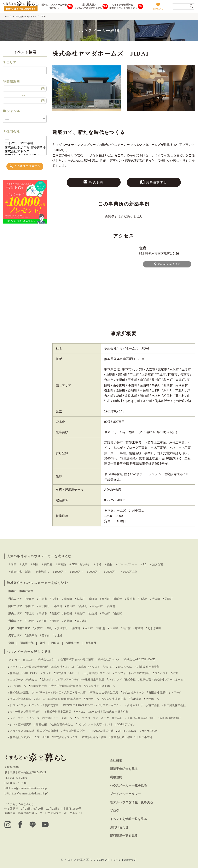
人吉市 (38, 628)
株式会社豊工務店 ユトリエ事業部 (132, 737)
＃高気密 (47, 564)
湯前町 (76, 628)
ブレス (47, 673)
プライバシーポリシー (125, 794)
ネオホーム (152, 699)
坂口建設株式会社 (175, 705)
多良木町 (62, 628)
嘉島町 (81, 614)
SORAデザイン (126, 724)
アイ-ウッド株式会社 (23, 143)
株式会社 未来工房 (115, 699)
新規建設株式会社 (170, 718)
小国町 (58, 606)
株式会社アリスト (89, 667)
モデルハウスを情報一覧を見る (131, 802)
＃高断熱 (61, 564)
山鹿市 (118, 599)
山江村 (126, 628)
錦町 (50, 628)
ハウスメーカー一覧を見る (128, 785)
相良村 (101, 628)
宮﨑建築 (136, 699)
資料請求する (153, 182)
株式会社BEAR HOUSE (24, 673)
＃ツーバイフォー (126, 564)
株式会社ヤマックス (66, 737)
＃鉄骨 (108, 564)
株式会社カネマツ (133, 692)
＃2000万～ (93, 572)
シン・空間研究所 (21, 724)
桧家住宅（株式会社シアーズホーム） (163, 679)
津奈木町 (82, 621)
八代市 (30, 621)
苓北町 (58, 636)
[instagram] (8, 825)
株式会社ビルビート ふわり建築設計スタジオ (83, 673)
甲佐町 (106, 614)
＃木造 (97, 564)
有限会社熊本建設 (21, 699)
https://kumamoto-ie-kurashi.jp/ (29, 793)
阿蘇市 (30, 606)
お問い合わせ (119, 827)
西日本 (55, 643)
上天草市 (32, 636)
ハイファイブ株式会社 (122, 679)
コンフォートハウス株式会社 (132, 673)
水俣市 (55, 621)
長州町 (106, 599)
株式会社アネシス (23, 151)
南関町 (68, 599)
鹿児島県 (91, 643)
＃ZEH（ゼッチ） (80, 564)
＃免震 (23, 564)
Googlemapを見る (167, 264)
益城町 (93, 614)
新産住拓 (41, 724)
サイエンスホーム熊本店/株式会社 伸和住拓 (102, 712)
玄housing (47, 679)
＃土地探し (42, 572)
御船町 (68, 614)
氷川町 (43, 621)
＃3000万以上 (129, 572)
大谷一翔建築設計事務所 (66, 686)
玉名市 (43, 599)
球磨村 (139, 628)
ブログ (114, 811)
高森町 (83, 606)
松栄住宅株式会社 (62, 724)
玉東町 (55, 599)
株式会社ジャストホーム (100, 686)
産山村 (71, 606)
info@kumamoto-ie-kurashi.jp (29, 788)
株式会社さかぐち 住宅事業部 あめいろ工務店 (23, 147)
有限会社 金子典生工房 (104, 692)
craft (175, 673)
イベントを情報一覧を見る (128, 819)
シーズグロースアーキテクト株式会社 (100, 718)
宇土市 (30, 614)
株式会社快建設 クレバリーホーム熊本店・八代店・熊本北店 (48, 692)
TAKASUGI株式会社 (101, 731)
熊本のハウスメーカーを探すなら (54, 6)
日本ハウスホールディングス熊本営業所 (34, 705)
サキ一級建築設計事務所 (26, 712)
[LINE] (33, 825)
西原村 (111, 606)
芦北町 (68, 621)
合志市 (143, 599)
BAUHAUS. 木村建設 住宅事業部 (140, 667)
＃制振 (34, 564)
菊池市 (131, 599)
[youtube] (46, 825)
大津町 (156, 599)
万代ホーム (92, 699)
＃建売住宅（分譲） (20, 572)
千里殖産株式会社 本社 (141, 718)
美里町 (55, 614)
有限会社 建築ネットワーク (165, 692)
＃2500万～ (110, 572)
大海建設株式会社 (74, 731)
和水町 (81, 599)
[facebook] (21, 825)
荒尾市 (30, 599)
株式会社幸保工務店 (94, 737)
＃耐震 (12, 564)
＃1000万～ (59, 572)
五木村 (114, 628)
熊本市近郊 (26, 591)
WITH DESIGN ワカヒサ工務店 (139, 731)
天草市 (46, 636)
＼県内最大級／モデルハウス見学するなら (88, 6)
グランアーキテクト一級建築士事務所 (81, 679)
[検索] (192, 7)
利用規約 (116, 777)
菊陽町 (169, 599)
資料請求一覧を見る (124, 836)
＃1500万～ (76, 572)
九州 (42, 643)
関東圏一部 (27, 643)
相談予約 (93, 182)
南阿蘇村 (97, 606)
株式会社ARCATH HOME (139, 659)
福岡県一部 (72, 643)
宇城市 (43, 614)
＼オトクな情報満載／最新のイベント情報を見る (123, 6)
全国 (11, 643)
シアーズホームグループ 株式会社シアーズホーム (41, 718)
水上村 (89, 628)
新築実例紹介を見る (124, 769)
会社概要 (116, 760)
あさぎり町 (154, 628)
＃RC (143, 564)
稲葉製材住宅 (39, 686)
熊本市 (12, 591)
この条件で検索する (25, 166)
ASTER (109, 667)
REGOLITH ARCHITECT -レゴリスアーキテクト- (93, 705)
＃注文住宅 (156, 564)
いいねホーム (18, 686)
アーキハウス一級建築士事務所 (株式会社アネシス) (42, 667)
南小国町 (44, 606)
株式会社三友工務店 (59, 712)
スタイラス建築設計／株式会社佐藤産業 (34, 731)
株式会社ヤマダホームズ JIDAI (29, 737)
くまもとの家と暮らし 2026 (85, 860)
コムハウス (161, 673)
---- (23, 139)
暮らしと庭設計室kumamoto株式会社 (58, 699)
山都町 (118, 614)
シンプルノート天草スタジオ (95, 724)
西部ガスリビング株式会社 (143, 705)
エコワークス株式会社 (23, 679)
